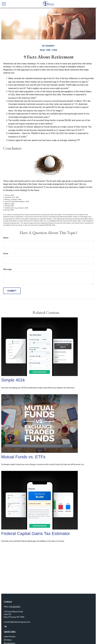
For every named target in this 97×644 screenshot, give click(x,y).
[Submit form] (12, 291)
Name (6, 238)
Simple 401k (13, 380)
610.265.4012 (15, 607)
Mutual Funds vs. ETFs (23, 457)
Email (6, 254)
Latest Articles (10, 637)
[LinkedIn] (6, 626)
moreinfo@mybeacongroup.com (17, 622)
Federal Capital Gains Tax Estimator (36, 534)
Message (7, 269)
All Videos (8, 640)
